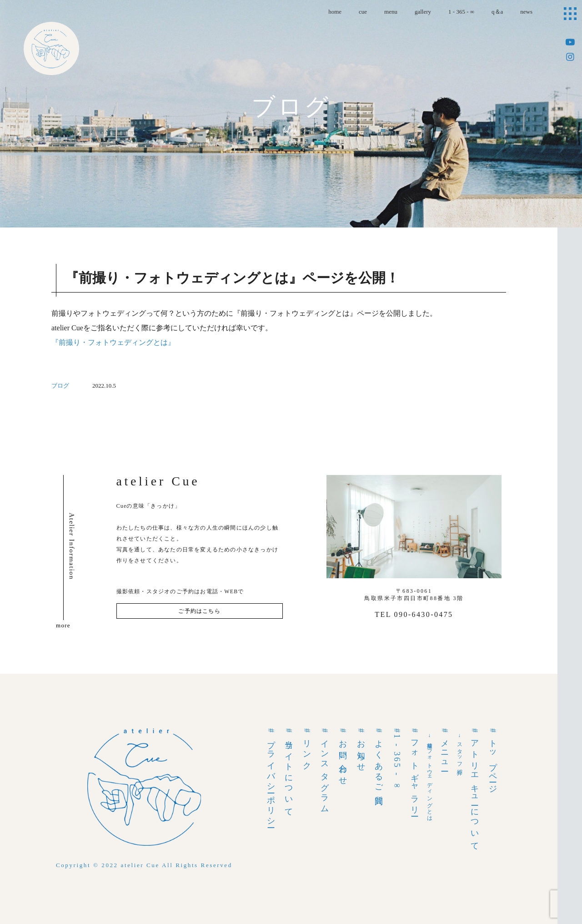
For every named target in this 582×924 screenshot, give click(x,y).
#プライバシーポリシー (271, 777)
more (63, 625)
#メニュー (445, 749)
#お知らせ (361, 749)
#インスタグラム (325, 769)
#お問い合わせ (343, 755)
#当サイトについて (289, 771)
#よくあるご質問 (379, 761)
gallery (423, 12)
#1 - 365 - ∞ (397, 760)
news (526, 12)
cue (363, 12)
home (335, 12)
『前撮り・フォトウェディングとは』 (113, 342)
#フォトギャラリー (415, 771)
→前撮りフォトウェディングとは (430, 776)
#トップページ (493, 759)
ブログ (60, 386)
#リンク (307, 747)
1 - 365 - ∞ (461, 12)
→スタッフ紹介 (460, 749)
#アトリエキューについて (475, 788)
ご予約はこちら (199, 611)
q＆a (497, 12)
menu (391, 12)
